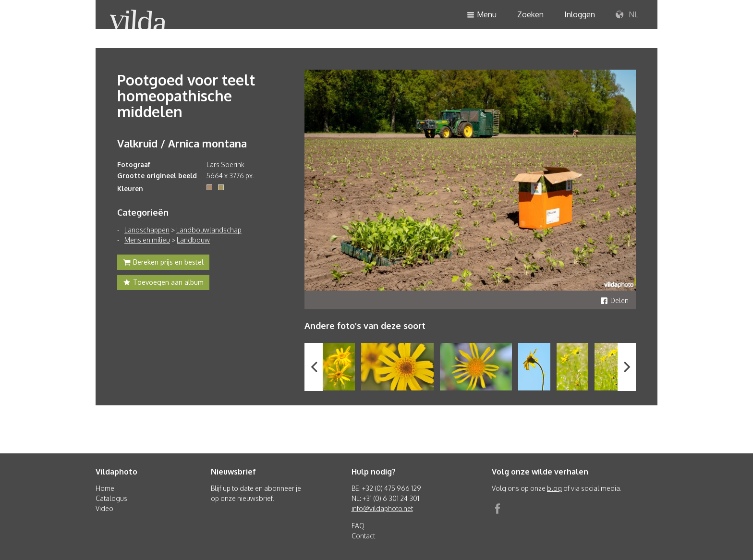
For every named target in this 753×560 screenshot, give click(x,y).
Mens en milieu (147, 240)
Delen (614, 300)
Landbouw (193, 240)
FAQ (358, 526)
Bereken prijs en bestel (163, 263)
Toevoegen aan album (163, 283)
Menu (482, 15)
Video (104, 508)
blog (554, 488)
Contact (363, 536)
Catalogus (111, 498)
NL (627, 15)
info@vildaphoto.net (382, 508)
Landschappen (147, 230)
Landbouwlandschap (209, 230)
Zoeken (530, 14)
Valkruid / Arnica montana (182, 143)
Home (105, 488)
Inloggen (580, 14)
